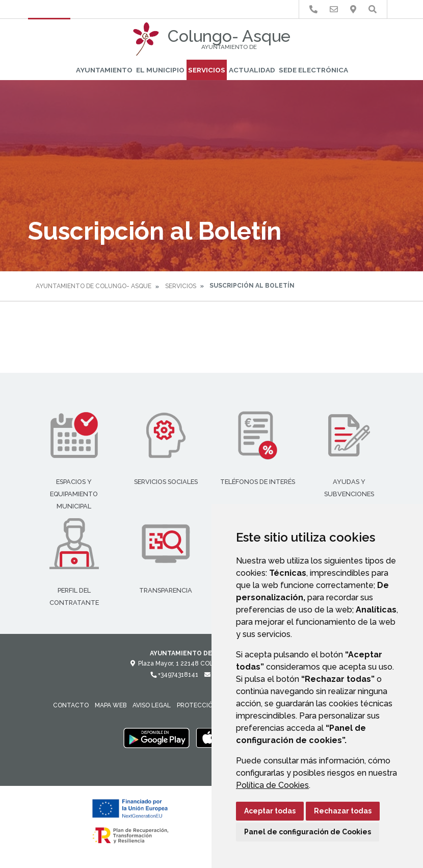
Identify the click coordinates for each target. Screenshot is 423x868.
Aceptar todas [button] (270, 811)
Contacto (71, 705)
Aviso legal (152, 705)
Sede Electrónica (313, 70)
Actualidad (252, 70)
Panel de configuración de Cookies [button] (308, 832)
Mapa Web (111, 705)
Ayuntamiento (104, 70)
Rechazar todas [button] (343, 811)
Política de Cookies (272, 785)
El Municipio (160, 70)
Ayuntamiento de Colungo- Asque (94, 286)
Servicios (207, 70)
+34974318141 (174, 675)
